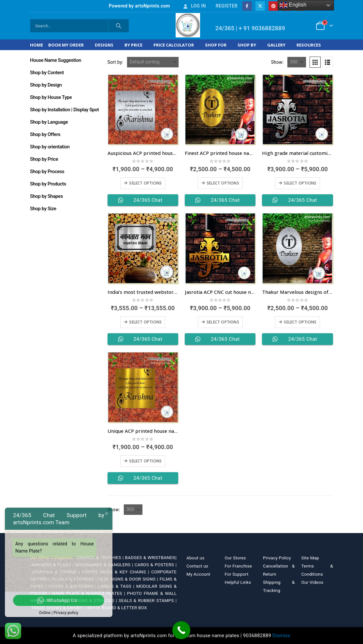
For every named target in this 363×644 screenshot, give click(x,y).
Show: (277, 62)
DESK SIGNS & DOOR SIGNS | (129, 579)
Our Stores (235, 558)
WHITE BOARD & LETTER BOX (117, 608)
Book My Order (66, 45)
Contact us (197, 566)
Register (227, 6)
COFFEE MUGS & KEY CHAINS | (116, 572)
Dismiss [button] (281, 636)
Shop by (247, 45)
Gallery (276, 45)
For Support (237, 574)
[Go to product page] (143, 110)
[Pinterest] (273, 6)
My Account (198, 574)
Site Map (310, 558)
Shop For (216, 45)
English (293, 5)
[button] (315, 62)
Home (36, 45)
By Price (133, 45)
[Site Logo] (188, 25)
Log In (194, 6)
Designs (104, 45)
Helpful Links (238, 582)
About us (195, 558)
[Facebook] (247, 6)
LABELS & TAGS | (117, 586)
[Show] (297, 62)
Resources (309, 45)
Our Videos (312, 582)
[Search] (119, 26)
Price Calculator (174, 45)
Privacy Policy (277, 558)
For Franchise (239, 566)
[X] (260, 6)
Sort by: (116, 62)
